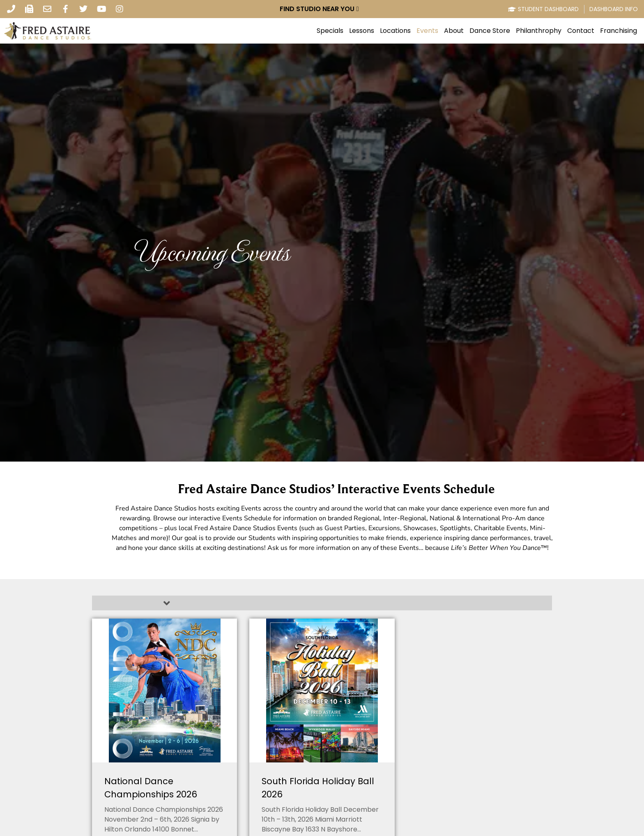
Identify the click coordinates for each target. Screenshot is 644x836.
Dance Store (490, 31)
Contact (581, 31)
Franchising (619, 31)
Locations (395, 31)
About (454, 31)
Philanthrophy (539, 31)
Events (427, 31)
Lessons (362, 31)
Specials (330, 31)
